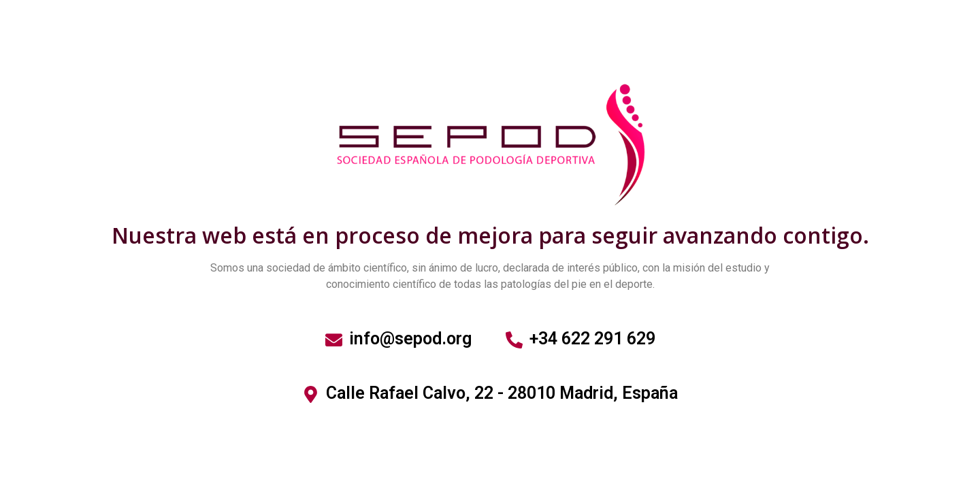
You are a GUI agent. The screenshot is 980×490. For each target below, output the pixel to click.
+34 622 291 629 (592, 339)
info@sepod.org (410, 339)
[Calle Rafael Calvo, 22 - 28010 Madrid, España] (311, 394)
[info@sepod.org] (334, 340)
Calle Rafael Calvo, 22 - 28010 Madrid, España (502, 393)
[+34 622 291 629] (514, 340)
